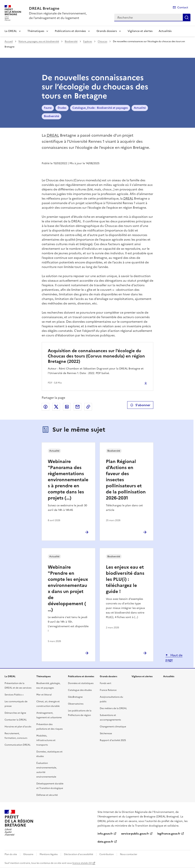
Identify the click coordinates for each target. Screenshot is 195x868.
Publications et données (70, 31)
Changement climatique (113, 727)
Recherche (187, 17)
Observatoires (76, 704)
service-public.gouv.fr (135, 834)
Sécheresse (106, 733)
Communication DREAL (18, 745)
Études (62, 108)
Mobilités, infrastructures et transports (46, 740)
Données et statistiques (81, 683)
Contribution (107, 854)
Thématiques (36, 31)
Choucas (102, 41)
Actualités (165, 31)
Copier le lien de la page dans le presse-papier (88, 407)
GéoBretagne (75, 697)
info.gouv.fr (105, 834)
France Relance (108, 690)
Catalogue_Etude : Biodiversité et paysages (100, 108)
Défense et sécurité (47, 795)
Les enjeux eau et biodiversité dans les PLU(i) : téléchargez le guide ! (125, 579)
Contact (183, 8)
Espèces (88, 41)
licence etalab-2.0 (82, 863)
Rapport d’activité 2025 (113, 740)
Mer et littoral (44, 695)
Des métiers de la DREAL (113, 708)
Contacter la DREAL (16, 720)
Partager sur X (56, 407)
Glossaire (28, 854)
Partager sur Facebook (46, 407)
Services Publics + (14, 695)
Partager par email (78, 407)
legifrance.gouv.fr (169, 834)
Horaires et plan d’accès (18, 727)
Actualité (140, 108)
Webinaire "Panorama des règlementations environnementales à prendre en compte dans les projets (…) (68, 480)
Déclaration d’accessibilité (79, 854)
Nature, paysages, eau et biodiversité (39, 41)
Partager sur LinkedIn (67, 407)
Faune (48, 108)
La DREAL (11, 31)
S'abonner (140, 405)
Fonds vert (105, 683)
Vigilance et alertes (140, 31)
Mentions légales (49, 854)
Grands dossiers (107, 31)
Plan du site (11, 854)
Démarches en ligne (15, 713)
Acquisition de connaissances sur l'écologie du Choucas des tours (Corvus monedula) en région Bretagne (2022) (96, 356)
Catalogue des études (80, 690)
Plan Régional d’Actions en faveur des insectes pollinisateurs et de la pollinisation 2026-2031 (126, 480)
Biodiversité (71, 41)
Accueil (9, 41)
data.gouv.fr (105, 842)
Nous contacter (129, 854)
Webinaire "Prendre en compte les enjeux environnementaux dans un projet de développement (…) (68, 588)
